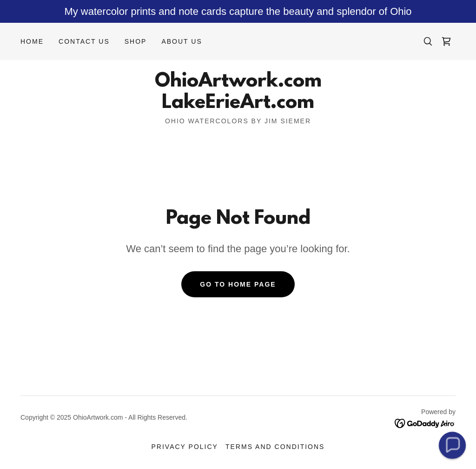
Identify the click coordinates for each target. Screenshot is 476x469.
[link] (446, 41)
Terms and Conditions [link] (275, 447)
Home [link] (32, 41)
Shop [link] (136, 41)
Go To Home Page (238, 284)
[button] (452, 445)
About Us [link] (182, 41)
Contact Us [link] (84, 41)
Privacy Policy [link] (185, 447)
